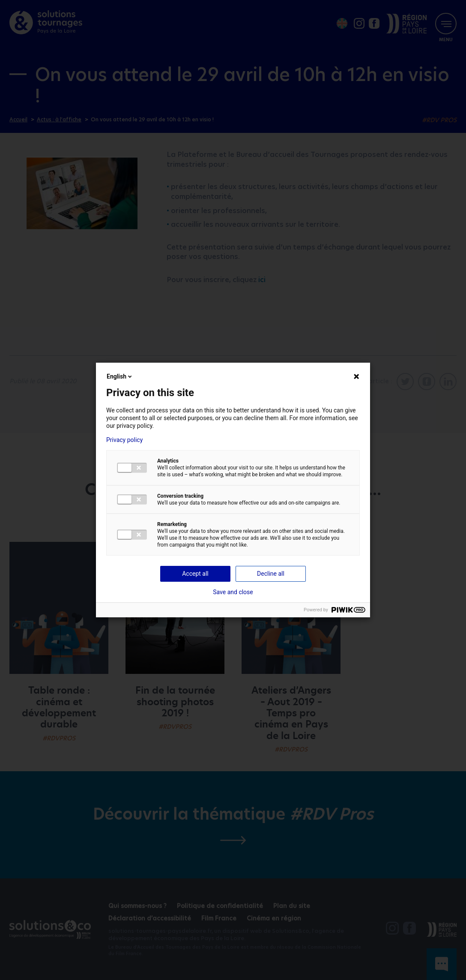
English (120, 376)
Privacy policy (124, 440)
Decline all (271, 574)
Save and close (233, 592)
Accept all (195, 574)
